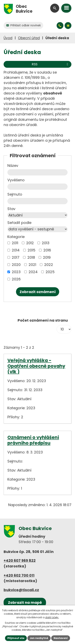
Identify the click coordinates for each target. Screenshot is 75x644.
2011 (15, 243)
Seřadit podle (19, 223)
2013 (46, 243)
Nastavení (61, 638)
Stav (11, 209)
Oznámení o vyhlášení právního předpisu (33, 440)
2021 (32, 265)
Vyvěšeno (16, 180)
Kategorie (16, 237)
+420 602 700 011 (19, 575)
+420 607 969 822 (20, 560)
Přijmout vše (16, 638)
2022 (49, 265)
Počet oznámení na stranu (43, 320)
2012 (30, 243)
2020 (16, 265)
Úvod (8, 38)
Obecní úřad (29, 38)
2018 (31, 257)
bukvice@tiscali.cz (21, 590)
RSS (51, 64)
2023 (16, 272)
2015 (31, 250)
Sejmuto (15, 194)
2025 (50, 272)
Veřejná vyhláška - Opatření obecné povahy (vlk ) (36, 366)
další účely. (52, 617)
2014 (16, 250)
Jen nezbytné (39, 638)
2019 (47, 257)
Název (13, 166)
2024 (33, 272)
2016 (47, 250)
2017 (16, 257)
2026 (16, 279)
